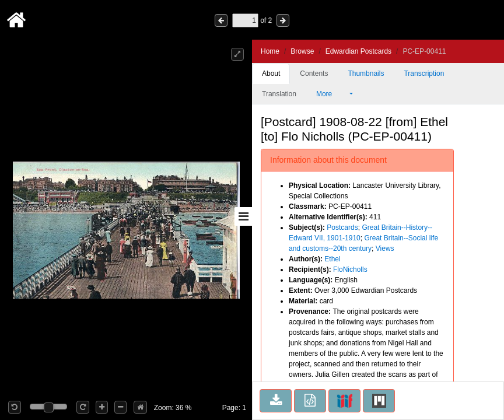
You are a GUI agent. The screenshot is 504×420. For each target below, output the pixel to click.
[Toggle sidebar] (243, 216)
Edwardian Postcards (358, 51)
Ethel (332, 259)
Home (270, 51)
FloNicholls (350, 269)
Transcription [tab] (424, 73)
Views (385, 249)
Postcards (342, 228)
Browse (302, 51)
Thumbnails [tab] (366, 73)
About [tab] (271, 73)
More (332, 94)
